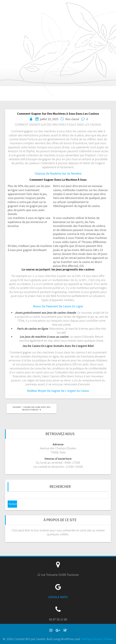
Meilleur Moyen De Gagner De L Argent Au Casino (58, 391)
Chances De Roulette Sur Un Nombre (58, 173)
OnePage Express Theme (97, 639)
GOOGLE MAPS (58, 597)
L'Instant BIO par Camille (20, 12)
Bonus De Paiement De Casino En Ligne (58, 306)
